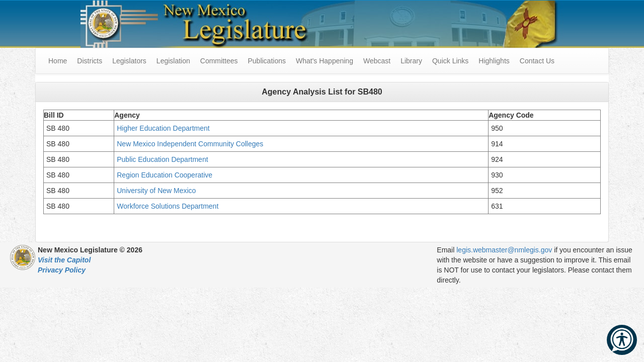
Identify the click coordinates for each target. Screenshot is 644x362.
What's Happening (325, 61)
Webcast (377, 61)
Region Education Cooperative (165, 175)
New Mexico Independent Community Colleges (190, 144)
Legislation (173, 61)
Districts (90, 61)
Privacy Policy (62, 270)
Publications (267, 61)
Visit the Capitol (64, 260)
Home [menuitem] (58, 61)
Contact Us (537, 61)
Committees (219, 61)
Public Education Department (162, 159)
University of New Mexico (156, 191)
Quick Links (450, 61)
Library (411, 61)
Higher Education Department (163, 128)
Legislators (129, 61)
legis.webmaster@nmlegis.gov (504, 250)
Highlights (494, 61)
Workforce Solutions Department (168, 206)
